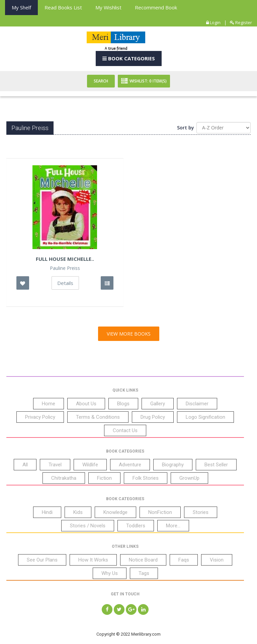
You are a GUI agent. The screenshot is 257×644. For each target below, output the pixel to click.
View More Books (129, 334)
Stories (201, 512)
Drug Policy (153, 417)
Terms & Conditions (98, 417)
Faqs (184, 560)
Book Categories (129, 58)
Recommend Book (156, 7)
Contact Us (125, 430)
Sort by (186, 128)
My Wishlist (108, 7)
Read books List (63, 7)
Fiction (104, 478)
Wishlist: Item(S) (144, 81)
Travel (55, 465)
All (25, 465)
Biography (173, 465)
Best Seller (216, 465)
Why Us (110, 573)
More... (173, 526)
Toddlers (136, 526)
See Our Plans (42, 560)
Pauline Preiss (65, 268)
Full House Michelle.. (65, 259)
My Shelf (21, 7)
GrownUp (189, 478)
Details (65, 283)
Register (241, 22)
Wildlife (90, 465)
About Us (86, 404)
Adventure (130, 465)
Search (101, 81)
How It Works (93, 560)
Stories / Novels (88, 526)
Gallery (158, 404)
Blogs (123, 404)
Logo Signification (205, 417)
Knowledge (115, 512)
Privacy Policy (40, 417)
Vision (217, 560)
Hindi (47, 512)
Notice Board (143, 560)
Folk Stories (146, 478)
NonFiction (160, 512)
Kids (78, 512)
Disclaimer (197, 404)
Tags (144, 573)
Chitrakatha (64, 478)
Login (213, 22)
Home (49, 404)
